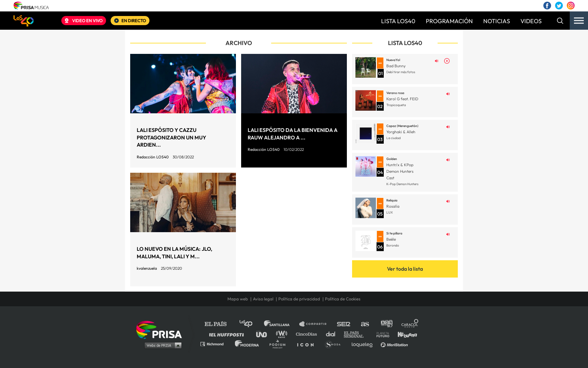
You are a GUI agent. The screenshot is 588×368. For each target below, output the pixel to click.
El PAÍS (219, 324)
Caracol (410, 324)
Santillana (281, 324)
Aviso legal (263, 299)
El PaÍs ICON (308, 344)
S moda (335, 344)
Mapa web (238, 299)
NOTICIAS (497, 21)
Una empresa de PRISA (162, 329)
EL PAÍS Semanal (357, 334)
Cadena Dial (333, 334)
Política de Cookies (343, 299)
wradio (283, 334)
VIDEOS (531, 21)
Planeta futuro (381, 334)
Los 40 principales (251, 324)
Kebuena (404, 334)
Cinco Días (308, 334)
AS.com (365, 324)
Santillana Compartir (316, 324)
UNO (264, 334)
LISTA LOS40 (398, 21)
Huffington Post (228, 334)
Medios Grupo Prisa (161, 345)
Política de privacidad (299, 299)
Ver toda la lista (405, 269)
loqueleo (364, 344)
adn (386, 324)
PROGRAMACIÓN (449, 21)
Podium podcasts (280, 344)
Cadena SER (344, 324)
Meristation (395, 344)
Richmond (215, 344)
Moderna (248, 344)
